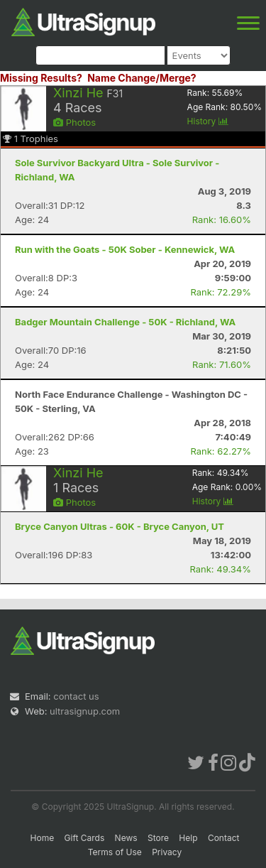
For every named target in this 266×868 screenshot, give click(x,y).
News (126, 838)
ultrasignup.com (85, 711)
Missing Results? (41, 78)
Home (43, 838)
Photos (74, 122)
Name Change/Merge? (142, 78)
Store (158, 838)
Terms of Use (115, 852)
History (208, 121)
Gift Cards (85, 838)
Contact (224, 838)
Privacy (167, 852)
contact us (76, 696)
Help (188, 838)
